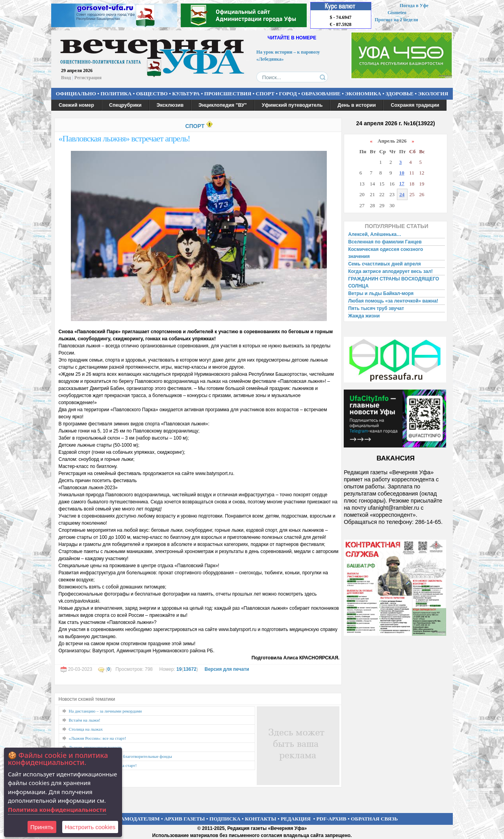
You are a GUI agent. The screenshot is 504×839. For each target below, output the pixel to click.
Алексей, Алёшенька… (375, 234)
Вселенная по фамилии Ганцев (385, 242)
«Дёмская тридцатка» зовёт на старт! (103, 765)
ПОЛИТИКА (116, 94)
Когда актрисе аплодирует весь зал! (390, 271)
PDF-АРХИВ (331, 819)
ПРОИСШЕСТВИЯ (228, 94)
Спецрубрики (125, 105)
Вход (66, 78)
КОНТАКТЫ (261, 819)
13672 (190, 669)
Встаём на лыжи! (85, 720)
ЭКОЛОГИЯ (433, 94)
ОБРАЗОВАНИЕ (321, 94)
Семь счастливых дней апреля (384, 264)
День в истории (357, 105)
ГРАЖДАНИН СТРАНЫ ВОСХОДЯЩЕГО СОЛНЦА (394, 282)
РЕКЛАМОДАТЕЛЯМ (133, 819)
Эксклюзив (170, 105)
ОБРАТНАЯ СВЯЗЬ (374, 819)
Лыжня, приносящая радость (95, 747)
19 (179, 669)
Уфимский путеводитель (292, 105)
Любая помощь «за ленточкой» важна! (393, 301)
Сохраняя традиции (415, 105)
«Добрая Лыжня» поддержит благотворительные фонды (120, 756)
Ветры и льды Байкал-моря (381, 293)
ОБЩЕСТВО (152, 94)
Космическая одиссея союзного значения (385, 253)
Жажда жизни (364, 316)
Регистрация (88, 78)
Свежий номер (76, 105)
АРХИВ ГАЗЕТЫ (185, 819)
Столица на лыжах (86, 729)
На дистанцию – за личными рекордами (106, 711)
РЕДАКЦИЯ (296, 819)
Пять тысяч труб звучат (376, 308)
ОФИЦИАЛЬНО (76, 94)
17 (402, 183)
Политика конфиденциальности (57, 809)
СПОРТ (265, 94)
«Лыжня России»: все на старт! (98, 738)
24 (402, 194)
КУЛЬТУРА (186, 94)
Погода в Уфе (414, 6)
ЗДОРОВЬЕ (399, 94)
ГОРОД (288, 94)
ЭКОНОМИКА (363, 94)
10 (402, 173)
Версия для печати (227, 669)
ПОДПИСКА (225, 819)
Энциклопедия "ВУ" (223, 105)
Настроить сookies (90, 827)
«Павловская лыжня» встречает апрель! (124, 138)
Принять (42, 827)
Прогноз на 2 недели (397, 20)
